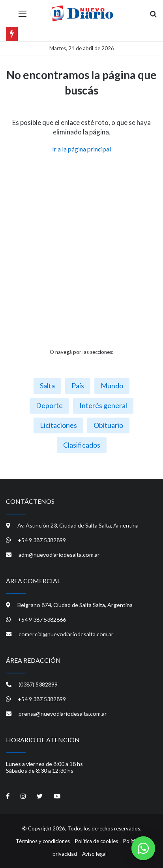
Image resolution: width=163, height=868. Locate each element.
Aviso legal (94, 854)
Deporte (49, 405)
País (78, 386)
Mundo (112, 386)
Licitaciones (58, 425)
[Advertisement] (81, 251)
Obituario (108, 425)
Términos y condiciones (43, 841)
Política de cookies (96, 841)
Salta (47, 386)
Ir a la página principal (81, 149)
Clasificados (82, 445)
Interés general (103, 405)
